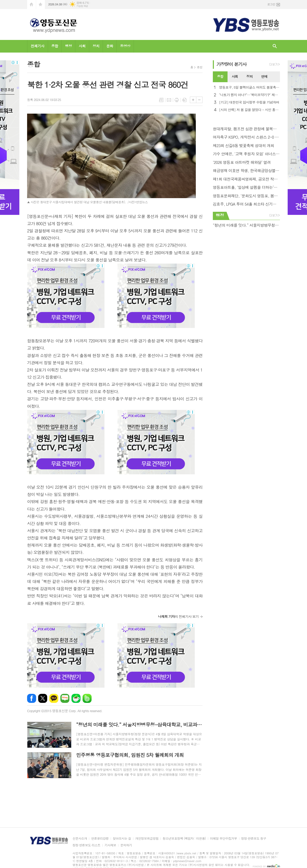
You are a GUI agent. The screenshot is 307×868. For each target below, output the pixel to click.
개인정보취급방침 (147, 838)
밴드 (87, 698)
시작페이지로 (31, 5)
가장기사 (232, 64)
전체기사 (38, 46)
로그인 (271, 4)
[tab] (220, 77)
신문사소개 (80, 838)
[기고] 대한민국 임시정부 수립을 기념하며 (249, 102)
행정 (68, 46)
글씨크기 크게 (193, 100)
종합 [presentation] (220, 76)
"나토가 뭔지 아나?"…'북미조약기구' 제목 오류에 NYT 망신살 (249, 95)
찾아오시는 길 (122, 838)
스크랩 (184, 100)
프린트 (177, 100)
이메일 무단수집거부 (224, 838)
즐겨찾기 (41, 5)
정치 (96, 46)
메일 (169, 100)
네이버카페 (76, 698)
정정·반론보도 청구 (254, 838)
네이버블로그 (65, 698)
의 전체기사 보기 (178, 616)
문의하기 (126, 845)
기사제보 (110, 845)
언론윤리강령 (100, 838)
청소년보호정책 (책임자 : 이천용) (184, 838)
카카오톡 (54, 698)
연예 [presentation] (264, 76)
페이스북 (32, 698)
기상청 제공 (82, 6)
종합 (55, 46)
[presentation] (276, 77)
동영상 (125, 46)
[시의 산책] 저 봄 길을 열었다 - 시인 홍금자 (249, 110)
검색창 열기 (275, 46)
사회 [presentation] (235, 76)
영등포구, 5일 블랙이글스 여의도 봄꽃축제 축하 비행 (249, 87)
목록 (161, 100)
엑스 (43, 698)
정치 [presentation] (249, 76)
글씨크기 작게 (199, 100)
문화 (110, 46)
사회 (82, 46)
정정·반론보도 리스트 (86, 845)
